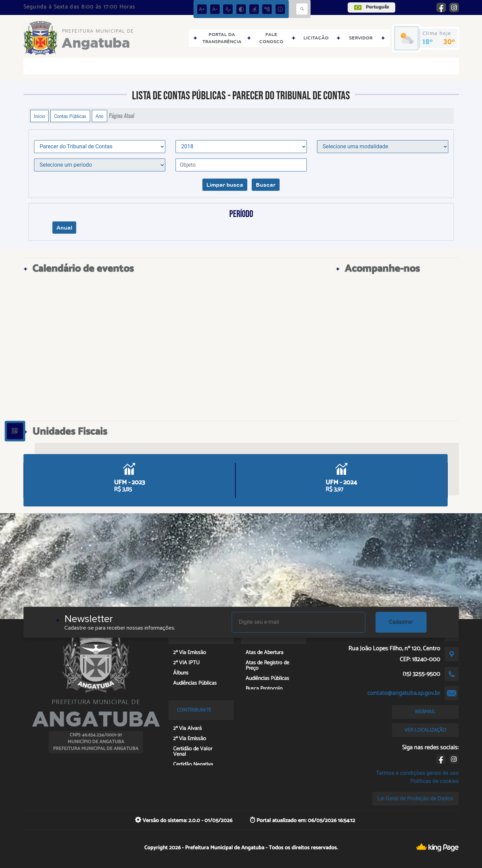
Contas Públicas (70, 116)
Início (39, 116)
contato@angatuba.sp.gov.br (404, 693)
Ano (99, 116)
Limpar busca (225, 185)
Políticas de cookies (434, 781)
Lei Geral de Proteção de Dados (415, 798)
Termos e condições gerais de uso (417, 773)
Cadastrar (401, 622)
